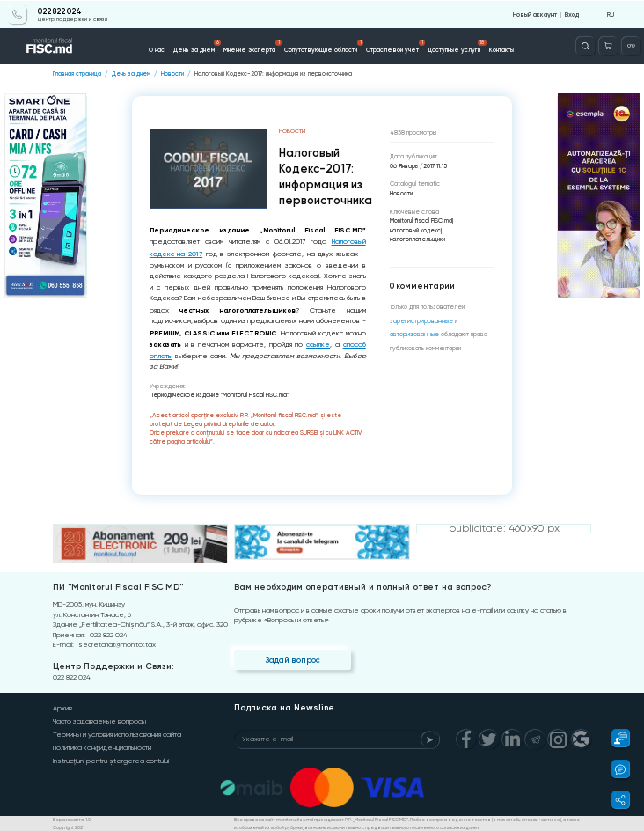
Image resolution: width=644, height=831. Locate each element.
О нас (157, 49)
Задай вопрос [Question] (293, 658)
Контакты (501, 49)
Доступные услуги (457, 46)
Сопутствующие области (324, 46)
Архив (62, 707)
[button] (615, 738)
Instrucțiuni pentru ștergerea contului (111, 760)
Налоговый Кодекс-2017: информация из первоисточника (273, 74)
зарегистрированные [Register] (420, 320)
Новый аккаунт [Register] (536, 14)
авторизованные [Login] (413, 335)
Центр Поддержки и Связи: (112, 666)
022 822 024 (60, 11)
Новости (172, 74)
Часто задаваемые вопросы (99, 721)
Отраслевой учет (396, 46)
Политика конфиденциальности (102, 747)
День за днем (198, 46)
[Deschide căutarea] (585, 45)
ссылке (318, 344)
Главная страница (77, 74)
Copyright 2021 (69, 827)
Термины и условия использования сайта (117, 734)
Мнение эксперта (253, 46)
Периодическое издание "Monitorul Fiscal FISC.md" (218, 394)
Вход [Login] (572, 14)
